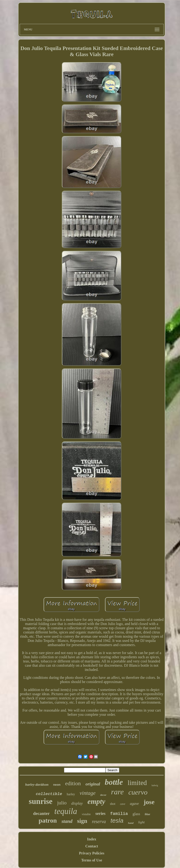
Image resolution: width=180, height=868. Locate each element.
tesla (117, 821)
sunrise (41, 801)
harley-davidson (37, 785)
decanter (41, 813)
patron (48, 821)
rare (117, 792)
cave (123, 804)
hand (131, 823)
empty (96, 801)
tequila (66, 811)
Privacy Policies (92, 853)
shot (113, 804)
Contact (92, 846)
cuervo (138, 792)
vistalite (86, 814)
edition (73, 783)
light (142, 822)
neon (57, 785)
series (100, 814)
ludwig (155, 785)
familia (119, 814)
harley (71, 794)
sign (82, 821)
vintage (88, 793)
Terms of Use (92, 860)
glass (136, 814)
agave (134, 804)
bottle (114, 782)
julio (62, 803)
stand (67, 821)
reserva (99, 821)
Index (92, 839)
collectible (49, 794)
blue (148, 814)
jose (149, 802)
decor (103, 795)
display (77, 803)
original (93, 784)
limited (137, 783)
